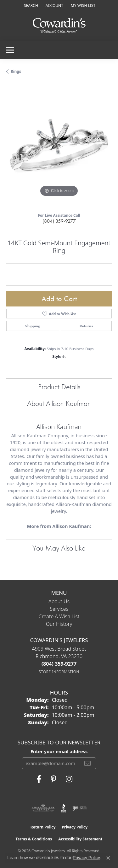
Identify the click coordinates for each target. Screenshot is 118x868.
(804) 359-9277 (59, 221)
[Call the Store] (59, 664)
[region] (59, 146)
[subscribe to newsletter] (87, 763)
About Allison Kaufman (59, 403)
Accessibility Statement (80, 839)
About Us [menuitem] (59, 601)
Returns (86, 326)
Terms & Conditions (34, 839)
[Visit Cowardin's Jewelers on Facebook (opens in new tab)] (39, 779)
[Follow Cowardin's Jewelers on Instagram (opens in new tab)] (69, 779)
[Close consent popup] (108, 858)
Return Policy (43, 827)
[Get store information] (59, 672)
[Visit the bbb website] (64, 808)
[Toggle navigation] (10, 50)
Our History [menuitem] (59, 624)
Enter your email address (59, 751)
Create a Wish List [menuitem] (59, 616)
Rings (16, 71)
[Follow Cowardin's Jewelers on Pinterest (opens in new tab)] (53, 779)
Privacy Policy (75, 827)
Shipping (33, 326)
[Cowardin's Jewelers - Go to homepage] (59, 26)
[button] (30, 5)
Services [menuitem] (59, 609)
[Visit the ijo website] (79, 808)
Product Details (59, 387)
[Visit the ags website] (43, 808)
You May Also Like (59, 548)
